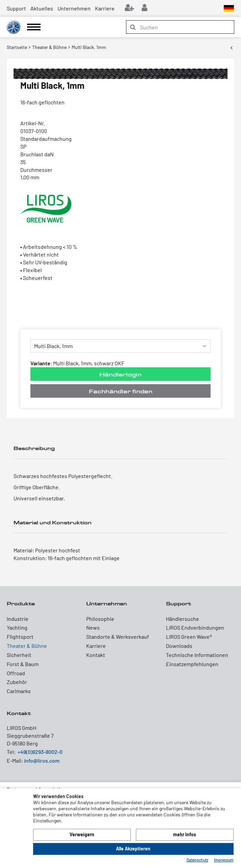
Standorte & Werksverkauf (118, 637)
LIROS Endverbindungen (195, 627)
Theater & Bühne (27, 646)
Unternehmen (74, 8)
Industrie (18, 619)
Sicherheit (19, 655)
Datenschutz (197, 860)
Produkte (21, 603)
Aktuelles (42, 8)
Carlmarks (19, 691)
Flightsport (20, 637)
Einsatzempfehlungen (192, 664)
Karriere (105, 8)
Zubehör (17, 682)
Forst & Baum (23, 664)
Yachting (17, 627)
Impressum (224, 860)
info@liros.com (42, 760)
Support (16, 8)
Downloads (179, 646)
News (93, 627)
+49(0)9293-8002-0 (40, 752)
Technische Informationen (197, 655)
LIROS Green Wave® (189, 637)
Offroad (16, 673)
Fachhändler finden (121, 391)
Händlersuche (183, 619)
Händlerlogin (120, 374)
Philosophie (100, 619)
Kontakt (96, 655)
